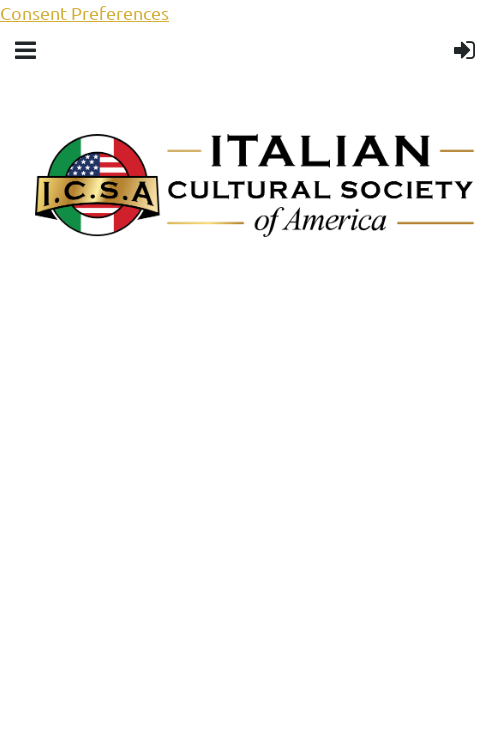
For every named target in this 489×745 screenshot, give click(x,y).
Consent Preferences (84, 12)
